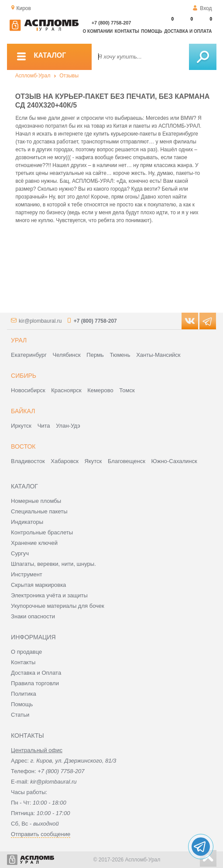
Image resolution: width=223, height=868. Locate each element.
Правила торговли (35, 683)
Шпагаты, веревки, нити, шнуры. (53, 564)
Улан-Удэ (68, 426)
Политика (24, 694)
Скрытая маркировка (38, 585)
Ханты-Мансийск (158, 355)
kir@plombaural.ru (40, 321)
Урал (19, 340)
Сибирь (24, 376)
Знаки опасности (33, 616)
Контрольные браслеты (42, 532)
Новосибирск (28, 390)
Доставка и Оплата (36, 673)
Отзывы (69, 76)
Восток (23, 446)
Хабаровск (65, 461)
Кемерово (100, 390)
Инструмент (27, 574)
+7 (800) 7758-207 (111, 23)
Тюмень (120, 355)
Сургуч (20, 553)
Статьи (20, 715)
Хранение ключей (34, 543)
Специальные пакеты (39, 511)
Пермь (95, 355)
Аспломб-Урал (33, 76)
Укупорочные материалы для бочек (58, 606)
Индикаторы (27, 522)
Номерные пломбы (36, 501)
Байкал (23, 411)
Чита (44, 426)
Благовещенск (127, 461)
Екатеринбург (29, 355)
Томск (127, 390)
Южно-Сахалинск (174, 461)
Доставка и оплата (188, 31)
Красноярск (66, 390)
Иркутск (21, 426)
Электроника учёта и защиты (49, 595)
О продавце (26, 652)
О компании (98, 31)
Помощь (151, 31)
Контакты (127, 31)
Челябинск (67, 355)
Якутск (93, 461)
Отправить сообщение (41, 834)
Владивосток (28, 461)
